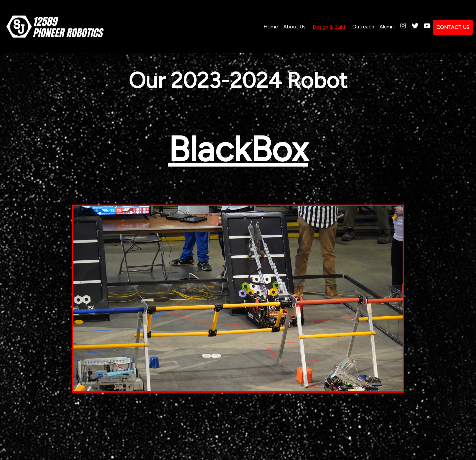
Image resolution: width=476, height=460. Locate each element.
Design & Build (329, 27)
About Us (294, 27)
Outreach (363, 27)
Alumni (387, 27)
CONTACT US (453, 27)
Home (271, 27)
